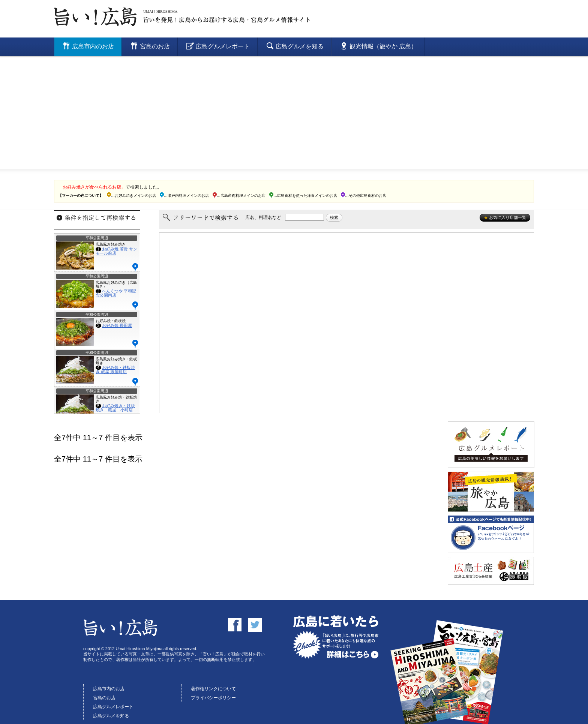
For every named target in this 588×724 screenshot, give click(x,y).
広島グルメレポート (113, 707)
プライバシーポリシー (213, 698)
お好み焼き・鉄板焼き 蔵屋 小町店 (115, 408)
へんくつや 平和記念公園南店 (116, 293)
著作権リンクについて (213, 689)
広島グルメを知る (111, 716)
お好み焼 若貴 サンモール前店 (116, 251)
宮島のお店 (104, 698)
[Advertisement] (294, 112)
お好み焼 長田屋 (117, 325)
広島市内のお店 (109, 689)
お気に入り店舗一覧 (505, 217)
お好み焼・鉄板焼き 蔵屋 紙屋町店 (115, 369)
